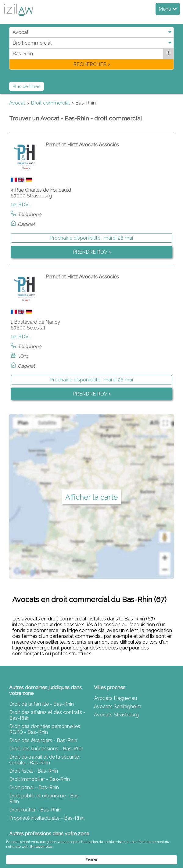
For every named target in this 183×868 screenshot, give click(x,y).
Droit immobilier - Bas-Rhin (39, 779)
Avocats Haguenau (115, 698)
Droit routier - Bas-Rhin (35, 810)
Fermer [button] (91, 860)
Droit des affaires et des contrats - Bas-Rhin (47, 715)
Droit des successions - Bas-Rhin (46, 749)
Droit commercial (50, 103)
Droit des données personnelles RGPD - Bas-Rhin (45, 729)
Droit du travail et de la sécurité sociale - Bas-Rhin (44, 760)
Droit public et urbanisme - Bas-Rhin (45, 799)
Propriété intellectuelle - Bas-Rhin (47, 818)
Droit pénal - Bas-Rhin (34, 787)
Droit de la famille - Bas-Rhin (41, 704)
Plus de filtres (27, 86)
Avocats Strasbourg (116, 715)
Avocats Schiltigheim (118, 706)
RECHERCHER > (92, 64)
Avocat (17, 103)
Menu (168, 9)
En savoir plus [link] (41, 847)
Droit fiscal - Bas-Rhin (34, 771)
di (11, 48)
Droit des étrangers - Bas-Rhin (43, 740)
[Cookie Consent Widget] (91, 852)
